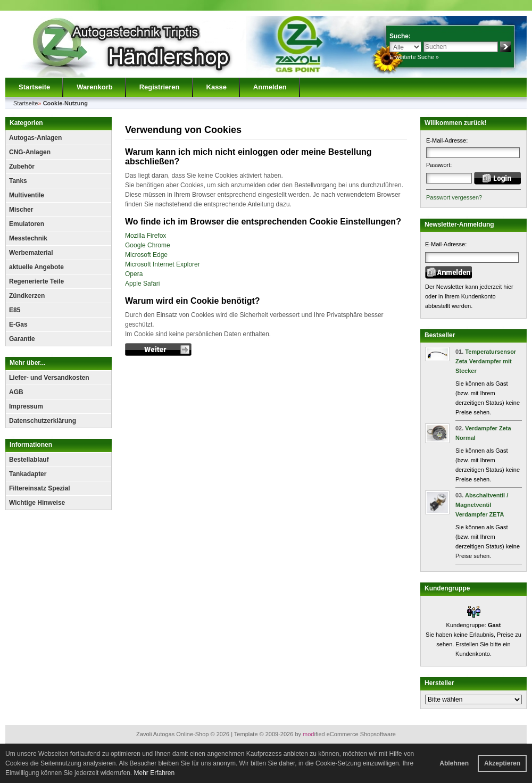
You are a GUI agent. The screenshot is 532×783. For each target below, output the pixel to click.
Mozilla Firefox (146, 236)
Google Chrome (148, 245)
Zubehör (22, 166)
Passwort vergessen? (454, 197)
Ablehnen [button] (454, 763)
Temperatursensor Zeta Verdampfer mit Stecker (486, 361)
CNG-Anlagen (30, 152)
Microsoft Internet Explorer (163, 264)
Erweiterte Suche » (414, 57)
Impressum (26, 406)
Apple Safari (142, 284)
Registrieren (160, 87)
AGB (16, 392)
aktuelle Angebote (36, 267)
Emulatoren (27, 224)
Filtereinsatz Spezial (40, 488)
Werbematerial (31, 253)
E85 (15, 310)
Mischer (21, 210)
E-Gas (18, 324)
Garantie (22, 339)
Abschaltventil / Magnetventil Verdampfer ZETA (482, 505)
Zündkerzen (27, 296)
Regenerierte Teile (36, 281)
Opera (134, 274)
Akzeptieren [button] (502, 763)
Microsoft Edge (146, 255)
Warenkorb (94, 87)
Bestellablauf (29, 460)
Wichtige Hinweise (37, 503)
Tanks (18, 181)
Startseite (34, 87)
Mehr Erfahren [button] (154, 773)
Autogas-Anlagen (35, 138)
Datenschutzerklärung (43, 421)
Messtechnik (28, 238)
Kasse (217, 87)
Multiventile (27, 195)
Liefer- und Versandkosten (49, 378)
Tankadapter (28, 474)
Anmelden (270, 87)
